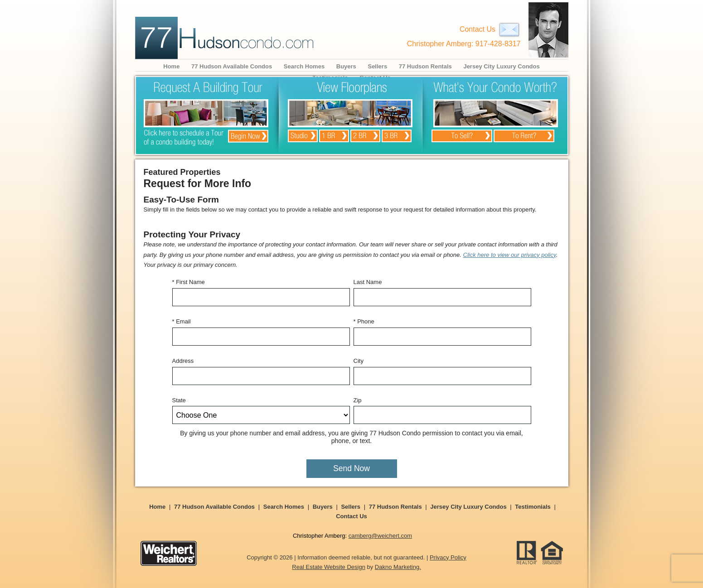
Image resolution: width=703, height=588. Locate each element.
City (359, 361)
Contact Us (490, 29)
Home (171, 66)
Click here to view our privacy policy (510, 255)
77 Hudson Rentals (425, 66)
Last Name (368, 282)
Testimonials (533, 507)
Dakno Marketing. (398, 567)
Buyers (346, 66)
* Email (182, 321)
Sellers (377, 66)
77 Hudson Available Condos (232, 66)
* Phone (364, 321)
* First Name (189, 282)
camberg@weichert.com (380, 536)
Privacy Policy (448, 557)
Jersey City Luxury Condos (501, 66)
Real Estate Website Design (329, 567)
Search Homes (304, 66)
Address (183, 361)
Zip (358, 400)
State (179, 400)
